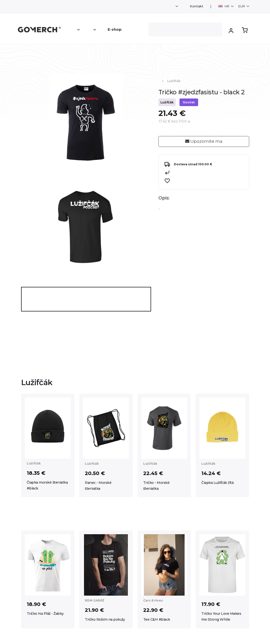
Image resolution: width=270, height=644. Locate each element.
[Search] (185, 29)
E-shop (115, 29)
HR (224, 6)
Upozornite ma (204, 141)
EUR (242, 6)
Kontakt (197, 6)
